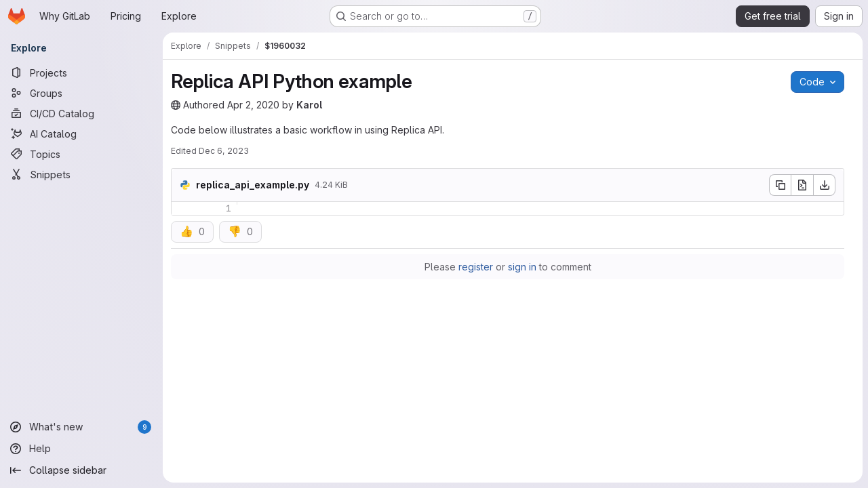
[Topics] (81, 154)
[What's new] (81, 427)
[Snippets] (81, 174)
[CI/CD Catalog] (81, 113)
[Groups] (81, 93)
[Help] (81, 449)
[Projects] (81, 73)
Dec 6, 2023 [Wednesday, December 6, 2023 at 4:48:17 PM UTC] (224, 151)
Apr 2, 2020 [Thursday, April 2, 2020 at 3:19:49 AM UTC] (253, 105)
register (476, 267)
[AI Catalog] (81, 134)
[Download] (825, 185)
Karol (309, 105)
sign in (522, 267)
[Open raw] (802, 185)
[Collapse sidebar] (81, 470)
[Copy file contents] (780, 185)
